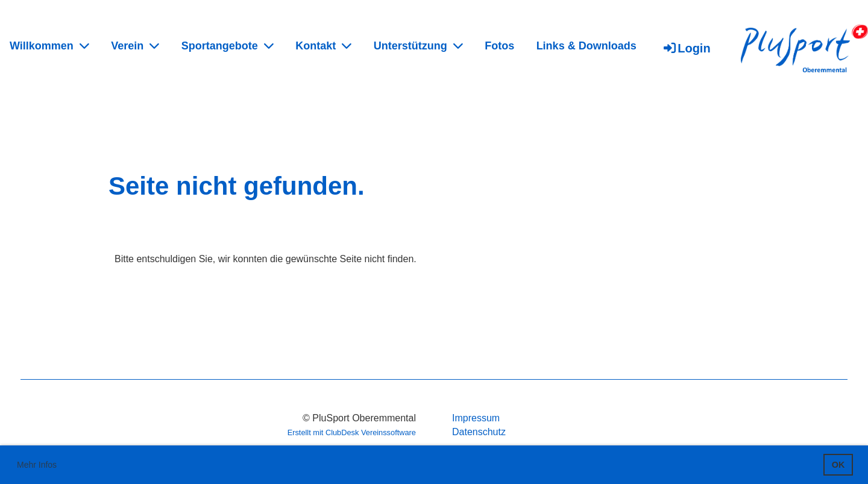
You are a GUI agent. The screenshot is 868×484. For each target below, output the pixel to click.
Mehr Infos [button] (37, 465)
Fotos (499, 46)
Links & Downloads (587, 46)
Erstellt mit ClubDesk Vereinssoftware (352, 432)
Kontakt (323, 46)
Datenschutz (479, 432)
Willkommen (49, 46)
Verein (135, 46)
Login (686, 48)
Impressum (476, 418)
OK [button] (838, 465)
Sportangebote (228, 46)
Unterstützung (418, 46)
